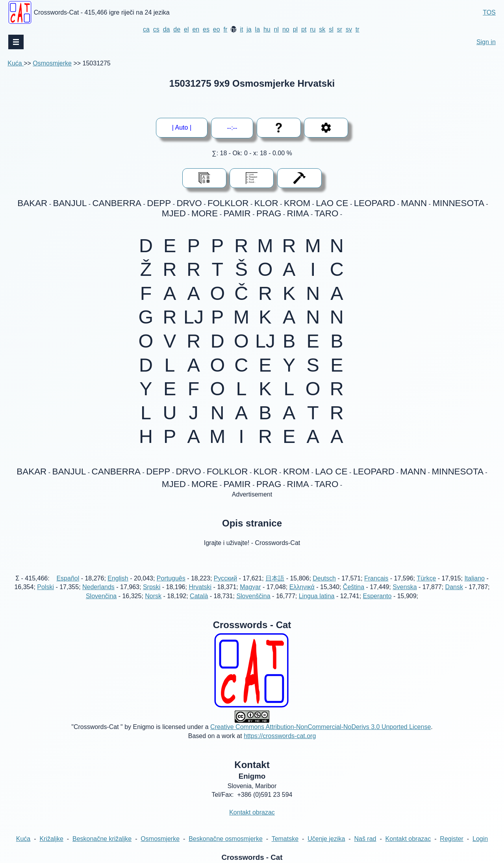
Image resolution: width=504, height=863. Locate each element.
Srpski (152, 587)
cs (156, 29)
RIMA (298, 213)
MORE (205, 213)
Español (68, 578)
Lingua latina (317, 596)
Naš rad (365, 839)
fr (226, 29)
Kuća (16, 63)
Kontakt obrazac (252, 812)
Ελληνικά (302, 587)
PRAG (269, 213)
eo (217, 29)
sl (331, 29)
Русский (225, 578)
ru (313, 29)
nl (276, 29)
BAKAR (32, 203)
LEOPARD (375, 203)
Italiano (474, 578)
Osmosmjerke (52, 63)
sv (349, 29)
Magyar (250, 587)
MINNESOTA (458, 203)
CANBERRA (117, 203)
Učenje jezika (326, 839)
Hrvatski (200, 587)
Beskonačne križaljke (102, 839)
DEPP (159, 203)
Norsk (153, 596)
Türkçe (426, 578)
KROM (297, 203)
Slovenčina (101, 596)
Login (480, 839)
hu (267, 29)
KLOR (266, 203)
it (241, 29)
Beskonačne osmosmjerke (226, 839)
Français (376, 578)
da (167, 29)
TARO (327, 213)
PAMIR (237, 213)
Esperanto (377, 596)
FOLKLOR (228, 203)
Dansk (454, 587)
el (186, 29)
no (286, 29)
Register (452, 839)
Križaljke (51, 839)
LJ (194, 317)
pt (304, 29)
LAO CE (332, 203)
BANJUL (70, 203)
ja (249, 29)
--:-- (232, 128)
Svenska (405, 587)
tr (358, 29)
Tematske (285, 839)
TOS (489, 12)
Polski (45, 587)
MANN (414, 203)
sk (322, 29)
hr (233, 29)
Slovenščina (253, 596)
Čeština (354, 587)
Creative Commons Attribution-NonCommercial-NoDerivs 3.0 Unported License (321, 727)
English (118, 578)
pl (295, 29)
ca (146, 29)
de (177, 29)
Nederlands (98, 587)
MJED (174, 213)
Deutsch (324, 578)
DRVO (189, 203)
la (258, 29)
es (206, 29)
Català (199, 596)
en (196, 29)
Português (171, 578)
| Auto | (182, 127)
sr (340, 29)
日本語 (275, 578)
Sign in (486, 42)
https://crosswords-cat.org (280, 736)
